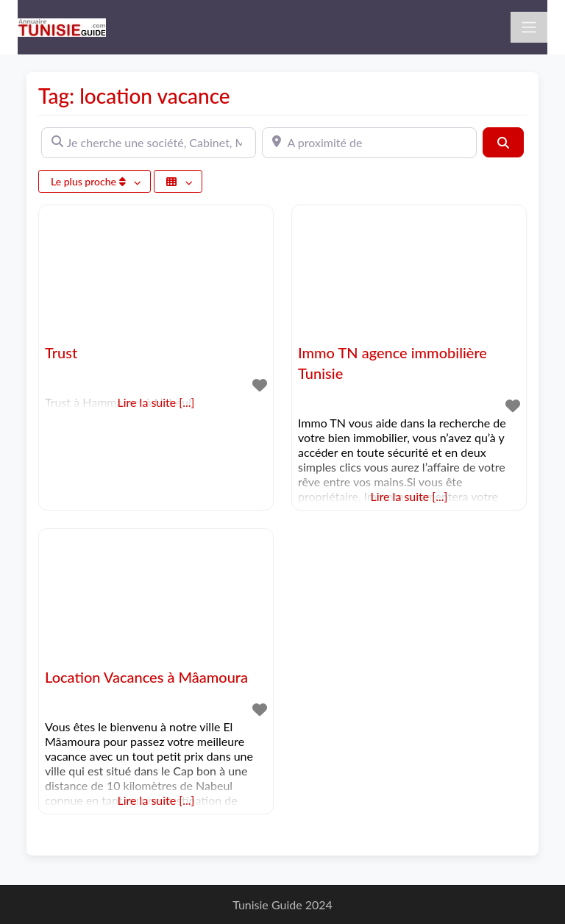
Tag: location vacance (134, 96)
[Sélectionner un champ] (178, 181)
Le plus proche (89, 181)
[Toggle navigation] (529, 27)
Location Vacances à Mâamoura (146, 677)
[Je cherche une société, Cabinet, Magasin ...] (149, 143)
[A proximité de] (369, 143)
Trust (61, 352)
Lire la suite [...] (409, 496)
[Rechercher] (503, 142)
